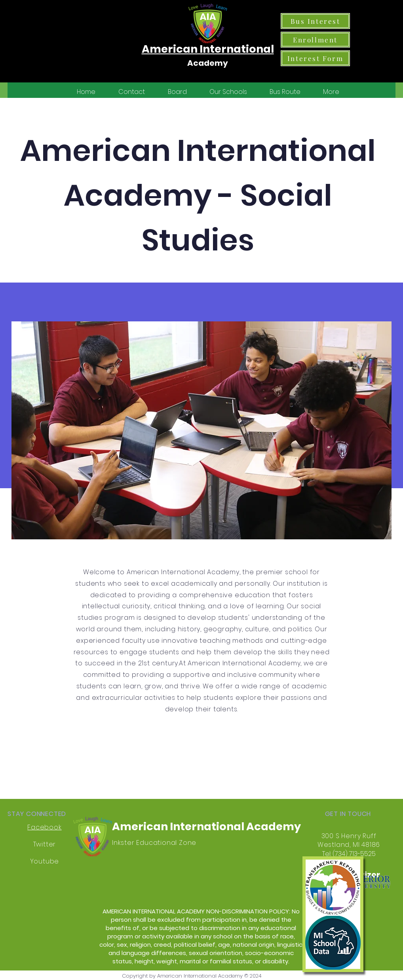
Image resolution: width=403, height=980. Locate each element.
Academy (208, 63)
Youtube (45, 861)
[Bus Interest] (315, 21)
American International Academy (206, 826)
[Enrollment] (315, 40)
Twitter (45, 844)
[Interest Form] (315, 58)
